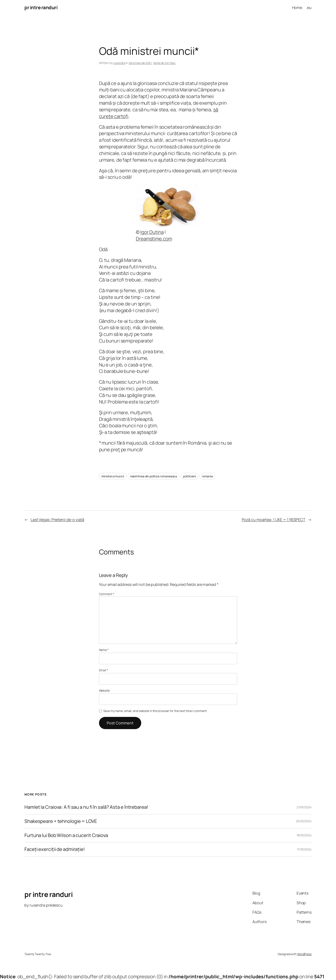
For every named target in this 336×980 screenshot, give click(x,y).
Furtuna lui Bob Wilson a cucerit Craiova (66, 835)
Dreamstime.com (154, 239)
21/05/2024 (304, 807)
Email (103, 670)
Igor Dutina (152, 232)
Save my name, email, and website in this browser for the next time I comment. (155, 711)
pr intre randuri (41, 7)
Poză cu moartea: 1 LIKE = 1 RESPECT (274, 520)
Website (104, 690)
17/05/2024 (304, 849)
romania (207, 476)
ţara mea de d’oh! (140, 63)
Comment (107, 594)
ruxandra (119, 63)
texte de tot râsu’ (164, 63)
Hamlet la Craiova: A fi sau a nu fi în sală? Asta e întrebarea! (86, 807)
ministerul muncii (113, 476)
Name (104, 650)
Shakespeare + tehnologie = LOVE (61, 821)
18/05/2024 (304, 835)
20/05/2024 (304, 821)
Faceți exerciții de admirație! (55, 849)
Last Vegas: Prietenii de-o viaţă (57, 520)
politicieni (189, 476)
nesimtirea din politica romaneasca (154, 476)
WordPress (304, 954)
